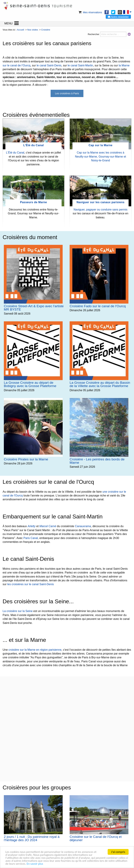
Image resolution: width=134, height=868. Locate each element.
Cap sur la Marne (101, 145)
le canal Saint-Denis (49, 65)
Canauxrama (83, 526)
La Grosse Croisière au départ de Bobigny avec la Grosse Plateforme (30, 384)
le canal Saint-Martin (80, 65)
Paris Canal (31, 538)
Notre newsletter (118, 17)
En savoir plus (35, 864)
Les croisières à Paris (67, 93)
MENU (8, 23)
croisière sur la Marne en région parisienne (35, 650)
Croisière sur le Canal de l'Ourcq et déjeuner (96, 838)
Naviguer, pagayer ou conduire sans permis (101, 210)
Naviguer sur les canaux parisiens (101, 202)
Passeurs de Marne (33, 202)
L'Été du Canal (33, 145)
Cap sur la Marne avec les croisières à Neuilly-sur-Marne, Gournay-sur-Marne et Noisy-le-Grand (101, 156)
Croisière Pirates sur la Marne (26, 459)
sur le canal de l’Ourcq (16, 65)
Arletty (31, 526)
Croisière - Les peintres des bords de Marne (97, 461)
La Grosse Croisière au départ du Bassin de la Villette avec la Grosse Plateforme (100, 384)
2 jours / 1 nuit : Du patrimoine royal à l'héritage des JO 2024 (32, 838)
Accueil (21, 30)
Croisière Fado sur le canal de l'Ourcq (98, 306)
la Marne (124, 65)
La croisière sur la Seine (18, 611)
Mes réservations (90, 12)
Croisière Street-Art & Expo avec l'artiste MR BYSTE (34, 308)
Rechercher (94, 34)
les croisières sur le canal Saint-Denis (31, 584)
